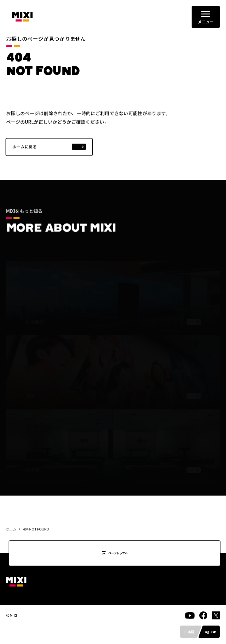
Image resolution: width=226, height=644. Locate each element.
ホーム (11, 539)
